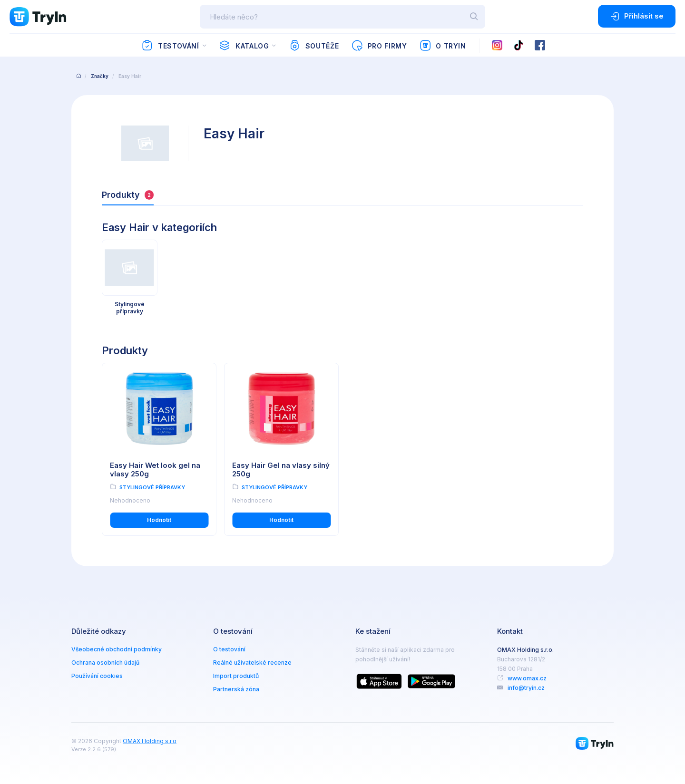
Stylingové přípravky (152, 487)
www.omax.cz (527, 678)
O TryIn (443, 46)
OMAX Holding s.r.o (150, 741)
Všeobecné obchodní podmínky (117, 649)
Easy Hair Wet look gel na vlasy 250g (155, 470)
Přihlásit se (637, 16)
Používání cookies (97, 676)
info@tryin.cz (526, 688)
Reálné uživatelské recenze (252, 663)
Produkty (128, 195)
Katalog (244, 46)
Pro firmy (379, 46)
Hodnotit (159, 520)
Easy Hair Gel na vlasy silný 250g (281, 470)
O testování (229, 649)
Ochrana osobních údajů (105, 663)
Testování (170, 46)
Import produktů (236, 676)
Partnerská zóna (236, 689)
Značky (100, 76)
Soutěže (314, 46)
